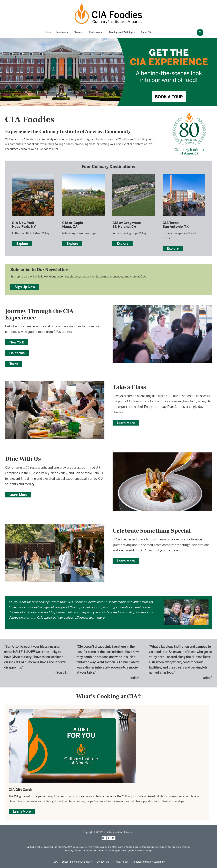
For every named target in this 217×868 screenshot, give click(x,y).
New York (17, 342)
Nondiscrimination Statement (149, 862)
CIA (56, 862)
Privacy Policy (121, 862)
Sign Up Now (25, 287)
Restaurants (95, 32)
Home (48, 32)
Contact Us (103, 862)
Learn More (126, 423)
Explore (22, 244)
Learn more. (97, 617)
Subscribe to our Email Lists (77, 862)
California (17, 353)
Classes (78, 32)
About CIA (146, 32)
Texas (14, 364)
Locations (61, 32)
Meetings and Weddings (121, 32)
